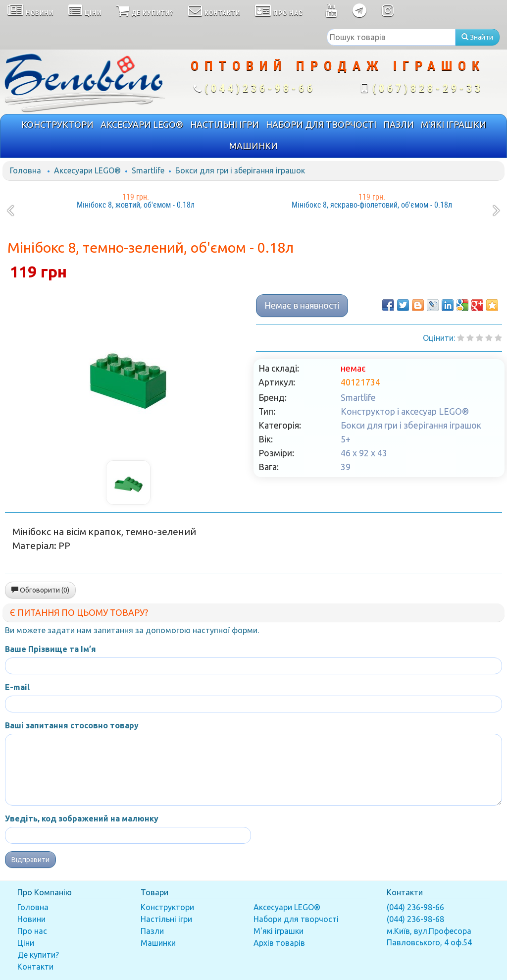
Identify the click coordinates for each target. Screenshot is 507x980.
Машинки (158, 943)
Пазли (152, 931)
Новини (31, 919)
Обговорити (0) (40, 590)
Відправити (30, 860)
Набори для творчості (296, 919)
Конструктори (167, 907)
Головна (25, 170)
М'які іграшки (279, 931)
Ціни (26, 943)
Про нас (32, 931)
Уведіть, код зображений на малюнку (82, 818)
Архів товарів (279, 943)
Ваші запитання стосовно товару (72, 725)
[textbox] (391, 37)
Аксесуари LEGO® (87, 170)
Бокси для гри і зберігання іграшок (240, 170)
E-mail (17, 687)
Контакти (35, 967)
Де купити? (38, 955)
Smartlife (148, 170)
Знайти (477, 37)
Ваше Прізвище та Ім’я (51, 649)
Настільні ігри (166, 919)
